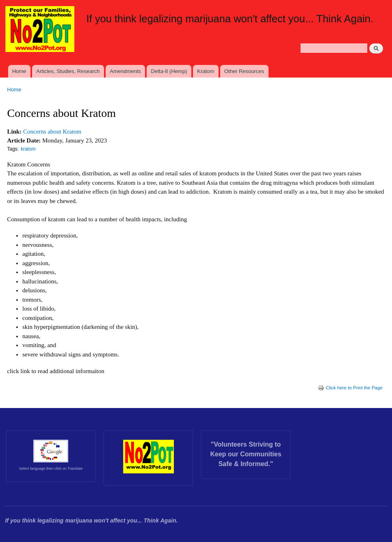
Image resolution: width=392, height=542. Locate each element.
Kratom (206, 71)
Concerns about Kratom (52, 132)
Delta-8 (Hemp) (169, 71)
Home (19, 71)
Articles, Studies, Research (68, 71)
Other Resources (244, 71)
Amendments (125, 71)
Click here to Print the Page (350, 388)
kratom (28, 149)
